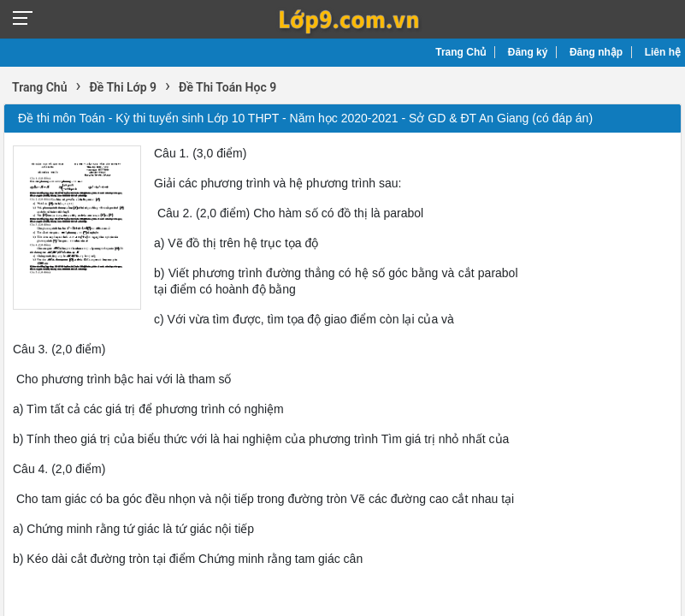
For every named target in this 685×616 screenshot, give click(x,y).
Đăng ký (528, 52)
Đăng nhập (596, 52)
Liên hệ (663, 52)
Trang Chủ (461, 52)
